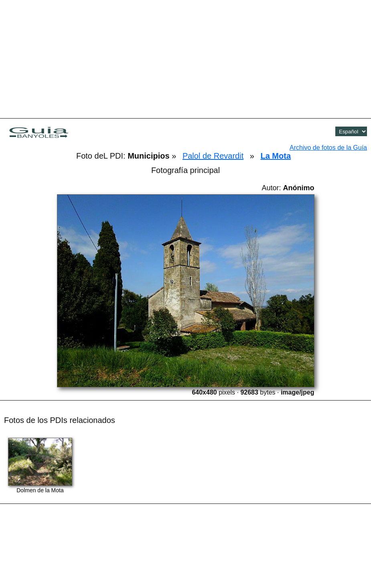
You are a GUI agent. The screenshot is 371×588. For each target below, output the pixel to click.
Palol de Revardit (213, 156)
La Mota (276, 156)
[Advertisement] (186, 58)
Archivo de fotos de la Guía (328, 148)
